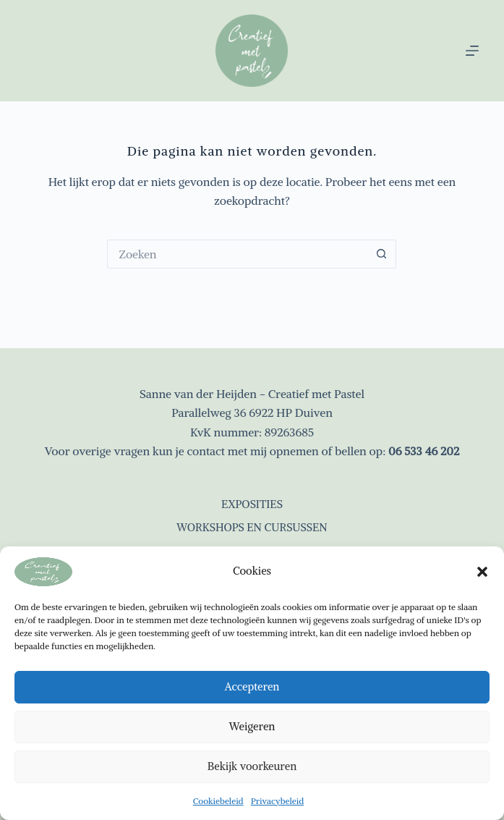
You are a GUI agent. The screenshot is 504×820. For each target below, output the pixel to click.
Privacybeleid (278, 801)
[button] (482, 572)
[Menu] (472, 51)
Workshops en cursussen (252, 527)
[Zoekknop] (382, 254)
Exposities (252, 504)
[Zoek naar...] (237, 254)
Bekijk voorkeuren (252, 766)
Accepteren (252, 686)
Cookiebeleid (218, 801)
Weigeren (252, 726)
